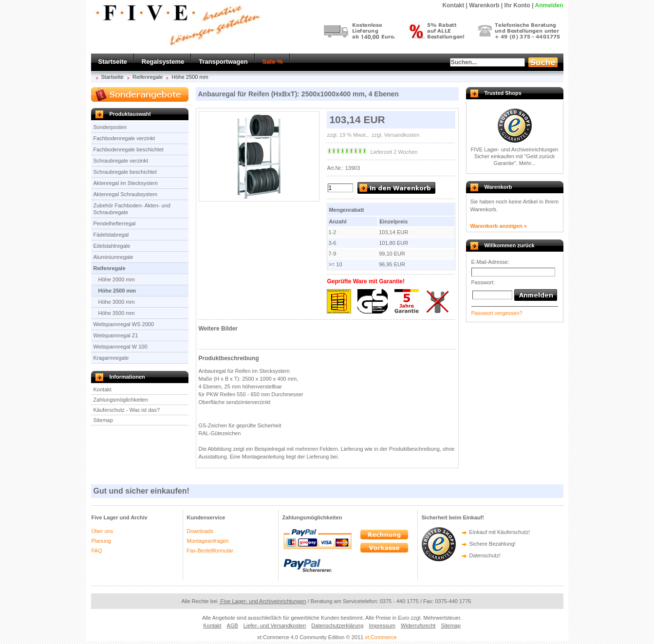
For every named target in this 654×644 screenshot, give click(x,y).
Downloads (200, 531)
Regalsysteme (163, 62)
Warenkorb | (486, 5)
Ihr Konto (517, 5)
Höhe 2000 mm (117, 279)
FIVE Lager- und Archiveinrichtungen (515, 149)
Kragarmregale (111, 358)
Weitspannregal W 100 (121, 347)
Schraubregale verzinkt (121, 161)
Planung (101, 541)
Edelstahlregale (112, 246)
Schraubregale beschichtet (125, 172)
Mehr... (527, 163)
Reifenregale (148, 77)
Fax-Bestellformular (210, 551)
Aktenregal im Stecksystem (126, 183)
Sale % (273, 62)
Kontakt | (455, 5)
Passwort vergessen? (497, 313)
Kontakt (103, 389)
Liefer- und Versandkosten (275, 626)
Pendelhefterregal (115, 223)
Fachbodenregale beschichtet (129, 149)
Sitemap (103, 420)
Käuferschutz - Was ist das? (127, 410)
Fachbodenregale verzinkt (124, 138)
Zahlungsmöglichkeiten (121, 400)
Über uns (103, 531)
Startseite (113, 62)
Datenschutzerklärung (337, 626)
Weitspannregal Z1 (116, 335)
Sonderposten (110, 127)
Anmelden (549, 5)
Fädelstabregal (111, 235)
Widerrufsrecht (418, 626)
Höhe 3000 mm (117, 302)
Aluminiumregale (113, 257)
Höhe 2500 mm (190, 77)
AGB (233, 626)
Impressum (382, 626)
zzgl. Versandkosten (395, 135)
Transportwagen (223, 62)
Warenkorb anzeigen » (499, 226)
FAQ (97, 551)
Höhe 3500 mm (117, 313)
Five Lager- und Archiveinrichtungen (263, 601)
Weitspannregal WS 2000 (124, 324)
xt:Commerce (381, 637)
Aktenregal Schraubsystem (125, 194)
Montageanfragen (208, 541)
